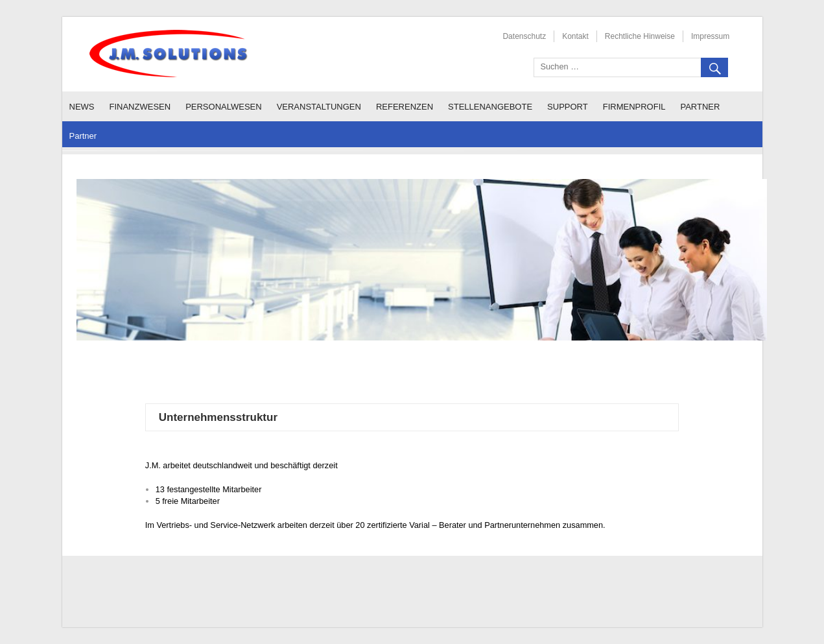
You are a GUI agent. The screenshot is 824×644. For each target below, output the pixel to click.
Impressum (710, 36)
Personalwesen (224, 107)
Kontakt (575, 36)
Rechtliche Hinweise (640, 36)
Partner (700, 107)
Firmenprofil (634, 107)
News (82, 107)
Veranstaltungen (319, 107)
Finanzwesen (140, 107)
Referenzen (405, 107)
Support (568, 107)
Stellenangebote (490, 107)
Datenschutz (524, 36)
